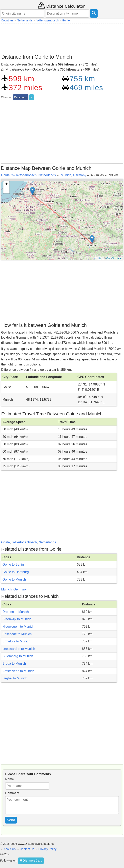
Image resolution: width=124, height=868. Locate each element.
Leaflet (99, 258)
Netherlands (47, 175)
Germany (80, 175)
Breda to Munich (14, 664)
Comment (12, 793)
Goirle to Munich (14, 579)
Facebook (21, 97)
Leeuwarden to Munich (19, 649)
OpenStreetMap (114, 258)
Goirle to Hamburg (16, 572)
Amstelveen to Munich (18, 671)
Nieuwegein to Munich (18, 627)
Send (11, 820)
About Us (10, 849)
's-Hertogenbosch (24, 175)
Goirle (5, 175)
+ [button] (7, 184)
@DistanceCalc (31, 861)
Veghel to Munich (15, 678)
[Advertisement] (62, 38)
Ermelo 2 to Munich (16, 641)
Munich (66, 175)
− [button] (7, 190)
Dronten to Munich (16, 612)
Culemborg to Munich (18, 656)
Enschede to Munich (17, 634)
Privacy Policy (47, 849)
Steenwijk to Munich (17, 619)
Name (10, 779)
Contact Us (27, 849)
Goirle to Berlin (13, 564)
